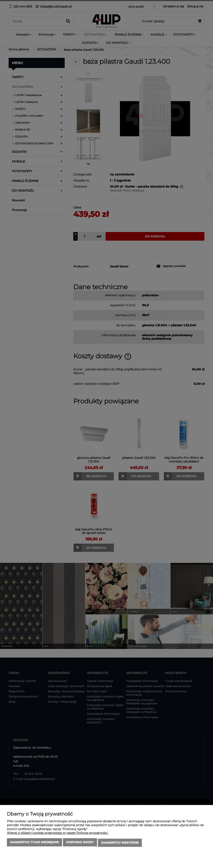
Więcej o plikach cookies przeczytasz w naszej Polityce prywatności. (58, 834)
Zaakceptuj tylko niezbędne (34, 843)
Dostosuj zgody (80, 843)
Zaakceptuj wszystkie (120, 843)
